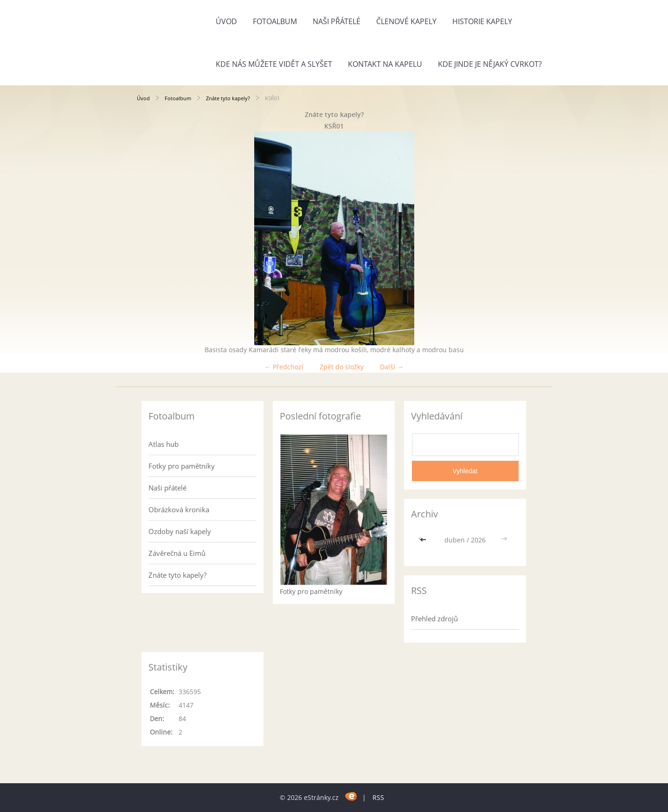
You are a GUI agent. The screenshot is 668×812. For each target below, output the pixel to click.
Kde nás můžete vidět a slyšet (274, 64)
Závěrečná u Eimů (177, 553)
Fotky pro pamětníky (182, 466)
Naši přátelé (337, 21)
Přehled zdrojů (434, 619)
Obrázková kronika (179, 509)
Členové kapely (406, 21)
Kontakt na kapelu (385, 64)
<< (424, 540)
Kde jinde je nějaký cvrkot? (490, 64)
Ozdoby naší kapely (180, 531)
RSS (378, 797)
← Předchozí (284, 367)
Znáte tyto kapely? (228, 98)
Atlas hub (164, 444)
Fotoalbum (275, 21)
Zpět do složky (342, 367)
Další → (392, 367)
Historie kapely (482, 21)
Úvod (226, 21)
